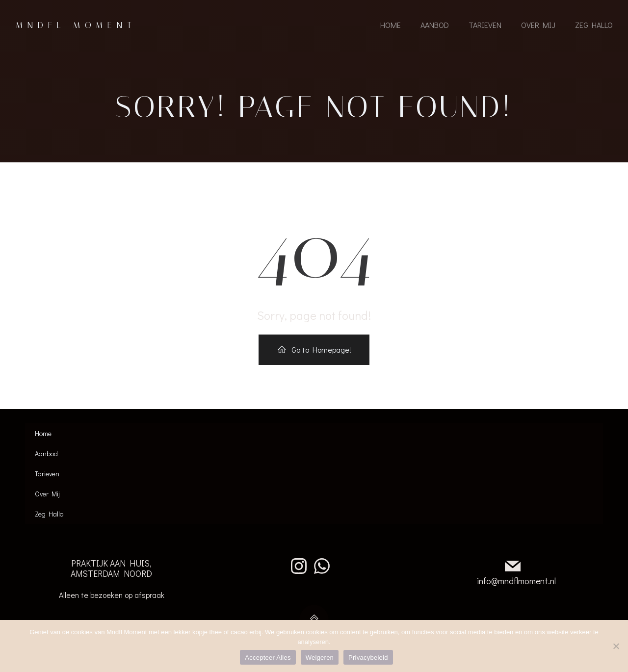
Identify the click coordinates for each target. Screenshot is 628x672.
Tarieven (484, 26)
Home (390, 26)
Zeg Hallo (593, 26)
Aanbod (434, 26)
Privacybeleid (368, 658)
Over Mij (538, 26)
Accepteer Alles (268, 658)
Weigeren (320, 658)
